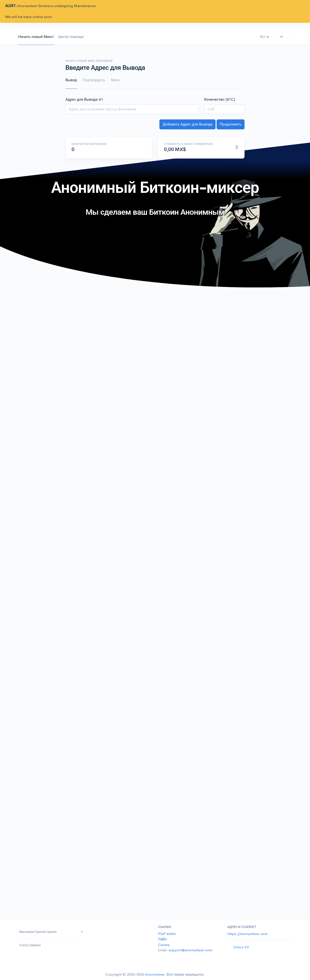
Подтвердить (94, 80)
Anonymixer (155, 974)
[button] (278, 37)
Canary (164, 945)
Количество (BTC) (220, 99)
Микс (116, 80)
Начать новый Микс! (36, 37)
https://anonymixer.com (247, 934)
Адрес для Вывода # (84, 99)
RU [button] (265, 37)
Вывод (71, 80)
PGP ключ (167, 934)
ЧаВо (162, 939)
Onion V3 (241, 947)
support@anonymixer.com (190, 950)
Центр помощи (71, 37)
